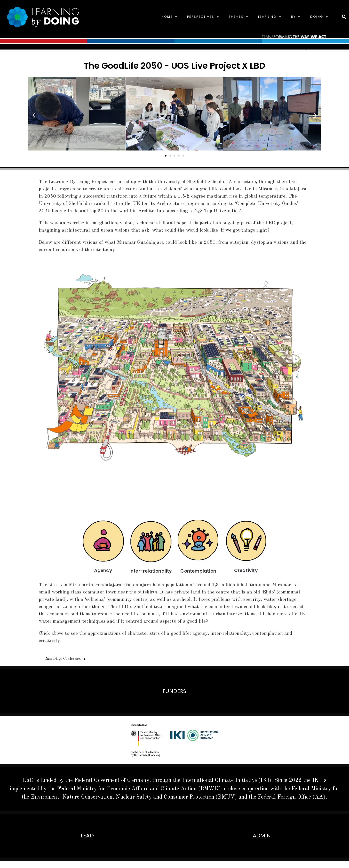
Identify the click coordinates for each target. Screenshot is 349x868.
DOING (319, 17)
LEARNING (270, 17)
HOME (169, 17)
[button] (34, 115)
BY (296, 17)
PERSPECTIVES (203, 17)
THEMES (239, 17)
